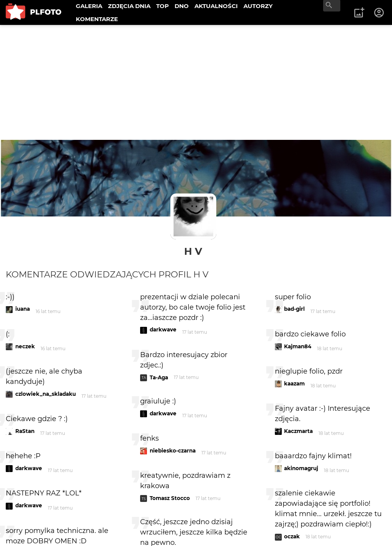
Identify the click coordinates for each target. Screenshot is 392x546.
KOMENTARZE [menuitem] (97, 19)
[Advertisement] (196, 82)
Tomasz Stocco (170, 498)
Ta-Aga (159, 377)
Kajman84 (298, 346)
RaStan (25, 431)
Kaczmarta (298, 431)
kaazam (294, 384)
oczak (292, 536)
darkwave (29, 468)
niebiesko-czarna (173, 451)
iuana (23, 309)
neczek (25, 346)
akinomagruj (301, 468)
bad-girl (294, 309)
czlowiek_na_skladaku (46, 394)
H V (193, 251)
